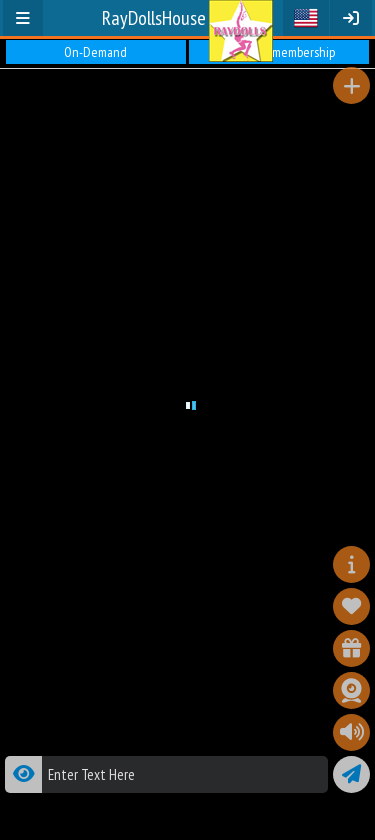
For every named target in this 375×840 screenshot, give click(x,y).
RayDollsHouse (154, 18)
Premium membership (279, 52)
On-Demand (95, 52)
